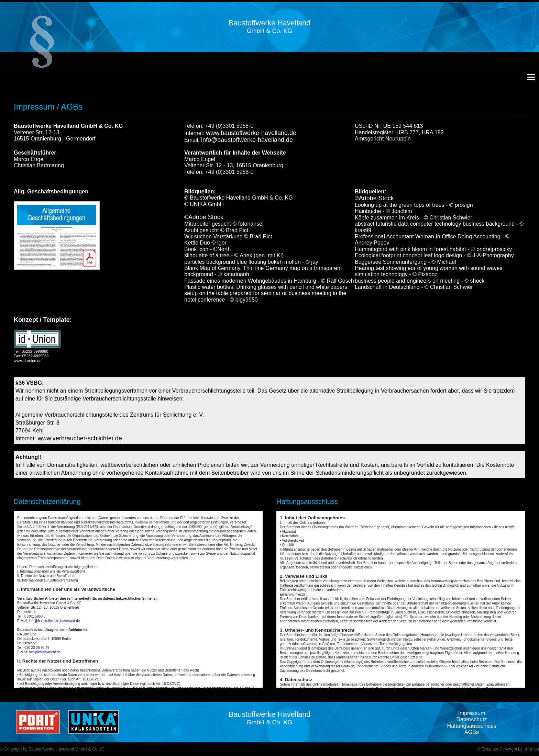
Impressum (471, 713)
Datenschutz (472, 719)
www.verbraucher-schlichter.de (80, 438)
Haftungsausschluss (471, 726)
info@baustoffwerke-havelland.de (247, 140)
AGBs (472, 732)
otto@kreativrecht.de (45, 652)
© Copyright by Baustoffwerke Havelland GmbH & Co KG (52, 749)
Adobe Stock (206, 217)
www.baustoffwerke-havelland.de (251, 133)
